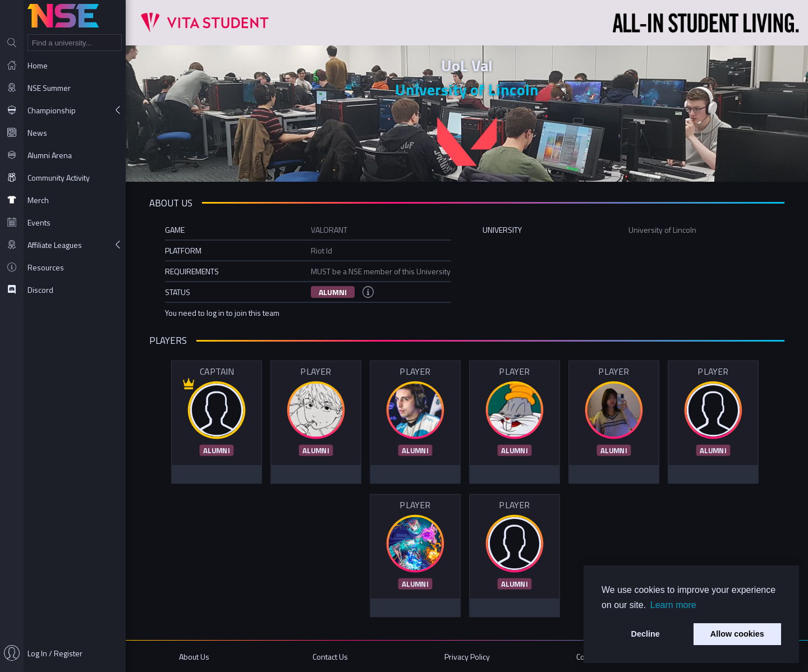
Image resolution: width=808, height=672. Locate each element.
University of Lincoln (467, 89)
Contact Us (330, 657)
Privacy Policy (467, 657)
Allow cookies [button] (737, 634)
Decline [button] (646, 634)
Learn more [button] (673, 605)
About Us (194, 657)
